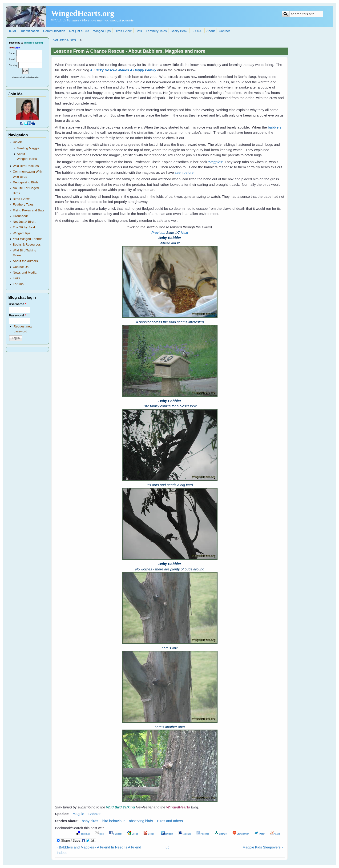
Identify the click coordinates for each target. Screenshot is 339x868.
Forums (18, 284)
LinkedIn (167, 834)
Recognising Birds (26, 182)
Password (17, 315)
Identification (30, 31)
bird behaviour (114, 821)
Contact (224, 31)
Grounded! (20, 216)
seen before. (185, 172)
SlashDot (221, 834)
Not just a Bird (79, 31)
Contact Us (21, 267)
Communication (54, 31)
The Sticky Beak (24, 227)
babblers (275, 127)
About (211, 31)
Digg (99, 834)
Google (133, 834)
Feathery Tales (156, 31)
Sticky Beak (179, 31)
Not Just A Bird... (66, 40)
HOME (12, 31)
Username (17, 304)
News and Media (25, 273)
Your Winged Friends (28, 239)
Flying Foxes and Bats (28, 210)
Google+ (149, 834)
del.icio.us (83, 834)
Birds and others (170, 821)
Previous (158, 232)
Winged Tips (102, 31)
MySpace (184, 834)
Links (16, 278)
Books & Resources (27, 244)
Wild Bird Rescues (26, 166)
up (167, 847)
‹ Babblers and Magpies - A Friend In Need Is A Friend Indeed (99, 850)
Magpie (78, 814)
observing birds (141, 821)
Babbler (94, 814)
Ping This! (203, 834)
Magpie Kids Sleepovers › (263, 847)
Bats (139, 31)
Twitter (260, 834)
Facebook (115, 834)
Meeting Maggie (28, 148)
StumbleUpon (241, 834)
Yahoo (275, 834)
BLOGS (197, 31)
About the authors (25, 261)
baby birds (90, 821)
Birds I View (123, 31)
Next (184, 232)
